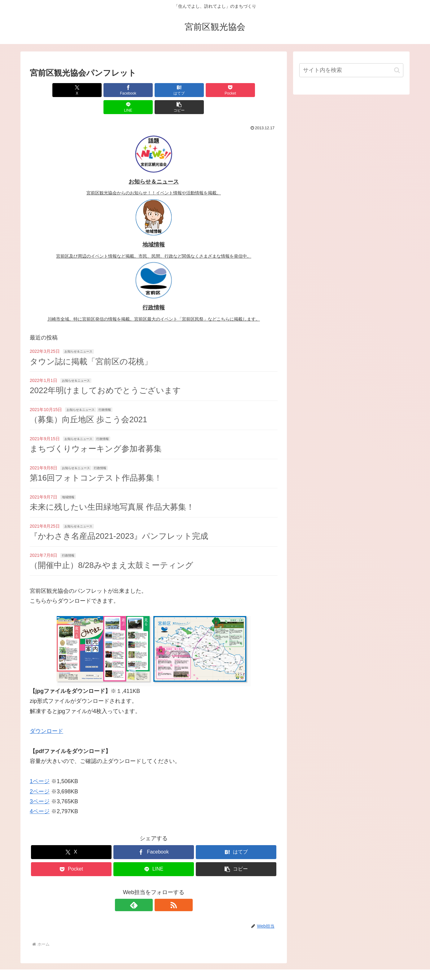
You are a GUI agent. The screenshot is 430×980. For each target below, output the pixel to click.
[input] (351, 70)
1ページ (40, 764)
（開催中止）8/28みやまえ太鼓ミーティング (112, 548)
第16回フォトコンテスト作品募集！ (96, 461)
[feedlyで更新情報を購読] (147, 888)
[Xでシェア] (50, 90)
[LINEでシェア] (216, 90)
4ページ (40, 794)
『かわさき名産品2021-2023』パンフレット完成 (119, 519)
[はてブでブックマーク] (133, 90)
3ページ (40, 784)
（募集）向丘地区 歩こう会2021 (88, 402)
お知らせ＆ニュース (78, 334)
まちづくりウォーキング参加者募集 (96, 432)
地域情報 (68, 480)
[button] (258, 90)
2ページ (40, 774)
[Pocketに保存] (174, 90)
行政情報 (105, 393)
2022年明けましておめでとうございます (105, 373)
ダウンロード (46, 714)
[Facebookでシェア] (91, 90)
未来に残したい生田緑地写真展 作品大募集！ (112, 490)
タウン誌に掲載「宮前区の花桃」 (91, 344)
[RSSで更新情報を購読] (161, 888)
